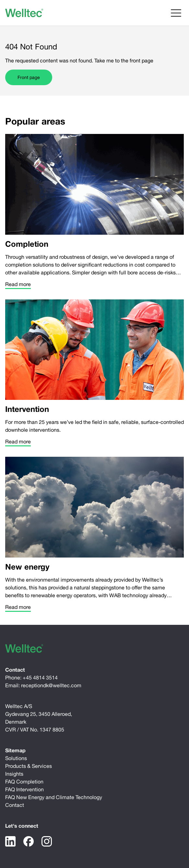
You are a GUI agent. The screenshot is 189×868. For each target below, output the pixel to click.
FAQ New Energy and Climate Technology (54, 797)
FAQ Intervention (24, 789)
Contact (15, 805)
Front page (29, 77)
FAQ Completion (24, 782)
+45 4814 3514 (40, 677)
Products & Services (29, 766)
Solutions (16, 758)
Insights (14, 774)
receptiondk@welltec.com (51, 685)
